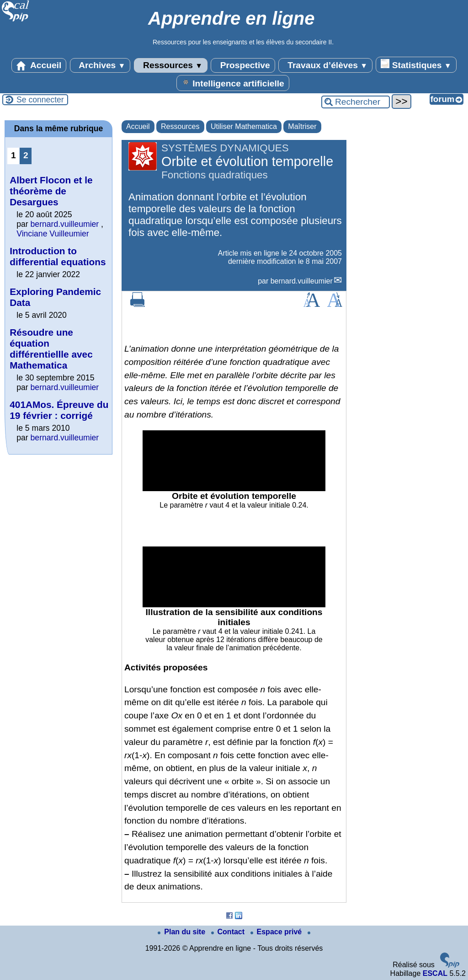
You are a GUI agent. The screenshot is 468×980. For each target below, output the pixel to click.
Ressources (171, 65)
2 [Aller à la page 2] (26, 155)
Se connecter (40, 100)
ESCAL (435, 973)
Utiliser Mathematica (244, 126)
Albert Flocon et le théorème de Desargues (51, 191)
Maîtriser (302, 126)
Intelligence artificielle (233, 83)
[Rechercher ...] (356, 102)
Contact (229, 932)
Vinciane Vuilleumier (53, 234)
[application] (234, 461)
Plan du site (182, 932)
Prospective (243, 65)
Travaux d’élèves (325, 65)
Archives (100, 65)
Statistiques (416, 64)
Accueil (39, 65)
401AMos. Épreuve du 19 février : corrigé (59, 410)
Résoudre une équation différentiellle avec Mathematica (51, 349)
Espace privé (277, 932)
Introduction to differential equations (58, 256)
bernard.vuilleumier (302, 281)
